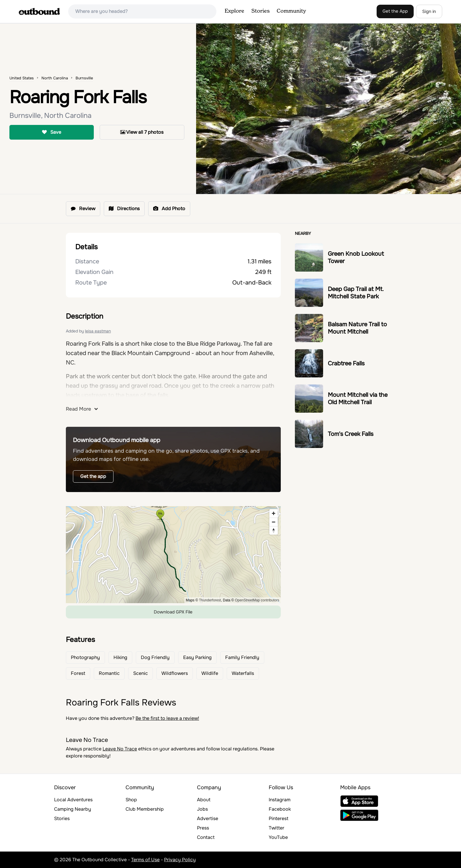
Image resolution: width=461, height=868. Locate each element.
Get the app (93, 476)
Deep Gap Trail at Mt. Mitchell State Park (356, 293)
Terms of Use (145, 860)
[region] (173, 555)
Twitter (277, 828)
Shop (131, 800)
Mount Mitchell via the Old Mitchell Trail (358, 399)
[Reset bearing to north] (274, 530)
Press (203, 828)
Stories (260, 11)
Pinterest (279, 818)
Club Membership (145, 809)
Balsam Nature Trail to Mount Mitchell (357, 328)
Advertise (208, 818)
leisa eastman (98, 331)
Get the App (395, 11)
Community (291, 11)
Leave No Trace (120, 749)
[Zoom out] (274, 522)
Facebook (280, 809)
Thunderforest (210, 600)
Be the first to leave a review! (167, 718)
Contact (206, 837)
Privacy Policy (180, 860)
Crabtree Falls (346, 363)
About (204, 800)
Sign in (429, 11)
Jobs (202, 809)
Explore (234, 11)
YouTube (278, 837)
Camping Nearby (73, 809)
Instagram (280, 800)
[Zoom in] (274, 513)
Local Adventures (73, 800)
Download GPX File (173, 612)
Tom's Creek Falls (351, 434)
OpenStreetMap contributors (257, 600)
